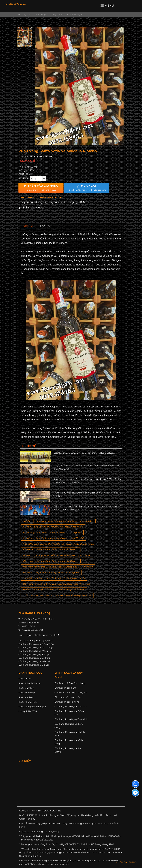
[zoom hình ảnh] (120, 142)
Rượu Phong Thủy (28, 702)
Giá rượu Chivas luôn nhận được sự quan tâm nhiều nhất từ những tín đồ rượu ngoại (87, 508)
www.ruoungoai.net (33, 630)
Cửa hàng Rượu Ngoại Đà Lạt (34, 654)
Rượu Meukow (26, 697)
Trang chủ (24, 14)
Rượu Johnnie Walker (30, 683)
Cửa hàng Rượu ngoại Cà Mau (34, 658)
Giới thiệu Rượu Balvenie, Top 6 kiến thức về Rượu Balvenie (85, 453)
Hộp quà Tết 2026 (28, 711)
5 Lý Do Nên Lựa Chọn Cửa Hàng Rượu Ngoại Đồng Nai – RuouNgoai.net (87, 467)
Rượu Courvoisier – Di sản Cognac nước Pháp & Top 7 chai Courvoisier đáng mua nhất (87, 481)
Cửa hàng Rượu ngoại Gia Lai (34, 665)
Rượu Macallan (26, 688)
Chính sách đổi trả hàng (67, 702)
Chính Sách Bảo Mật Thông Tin (71, 692)
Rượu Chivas (25, 679)
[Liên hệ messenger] (135, 793)
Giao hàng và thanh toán (67, 697)
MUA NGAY (88, 188)
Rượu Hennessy (27, 693)
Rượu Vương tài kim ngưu (32, 707)
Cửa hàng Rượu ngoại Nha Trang (36, 648)
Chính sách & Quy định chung (70, 683)
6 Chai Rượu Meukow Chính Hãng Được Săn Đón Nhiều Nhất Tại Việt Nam (87, 494)
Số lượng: (23, 178)
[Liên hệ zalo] (135, 784)
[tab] (28, 226)
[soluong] (38, 179)
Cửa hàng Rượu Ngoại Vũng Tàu (35, 651)
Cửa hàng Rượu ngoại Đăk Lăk (34, 661)
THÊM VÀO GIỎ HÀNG (41, 188)
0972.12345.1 (28, 626)
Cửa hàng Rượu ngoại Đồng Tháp (36, 644)
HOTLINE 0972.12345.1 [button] (15, 4)
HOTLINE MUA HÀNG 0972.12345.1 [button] (41, 198)
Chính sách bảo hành (65, 688)
